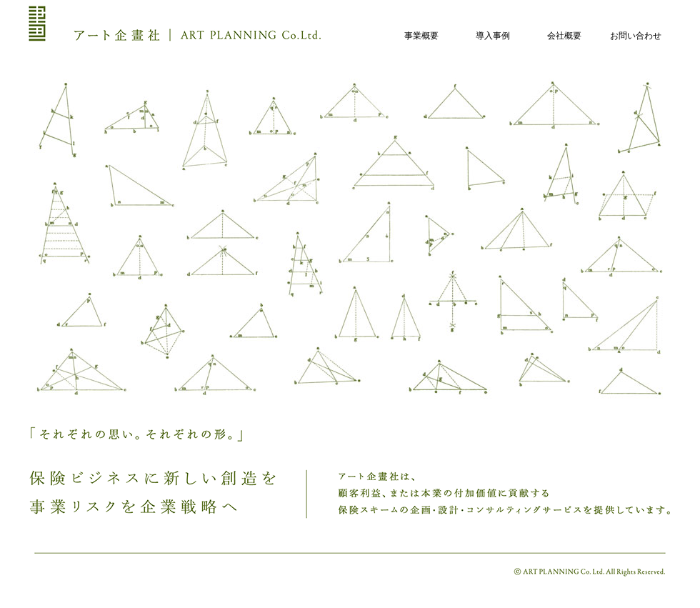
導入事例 (493, 36)
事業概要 (421, 36)
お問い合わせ (636, 36)
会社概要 (564, 36)
